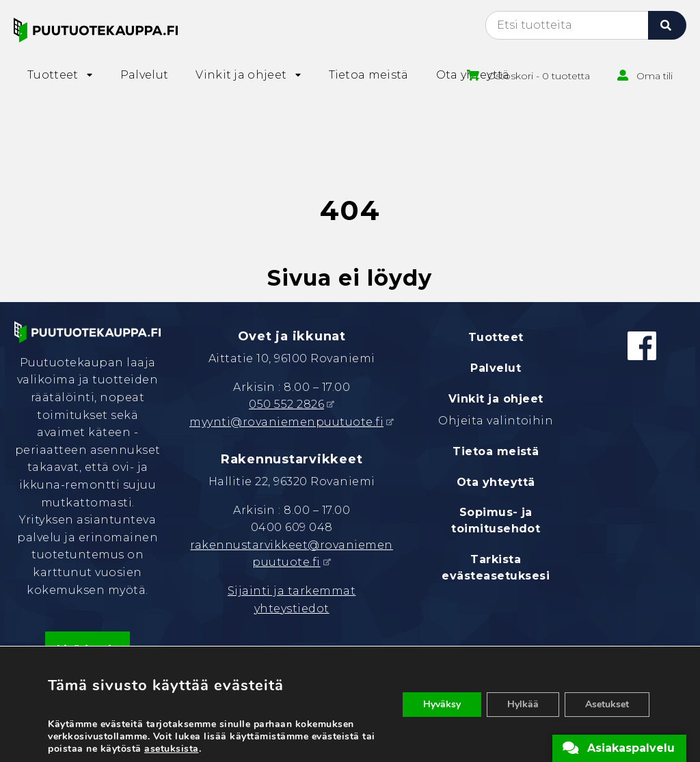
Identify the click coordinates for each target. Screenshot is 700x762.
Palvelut (496, 368)
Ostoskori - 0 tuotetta (539, 76)
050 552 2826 (286, 404)
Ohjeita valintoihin (496, 421)
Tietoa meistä (496, 451)
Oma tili (655, 76)
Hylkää (523, 704)
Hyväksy (442, 704)
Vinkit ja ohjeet (496, 399)
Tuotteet (496, 337)
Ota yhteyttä (496, 482)
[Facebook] (642, 346)
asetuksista (172, 749)
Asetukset (607, 704)
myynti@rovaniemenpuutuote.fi (286, 422)
